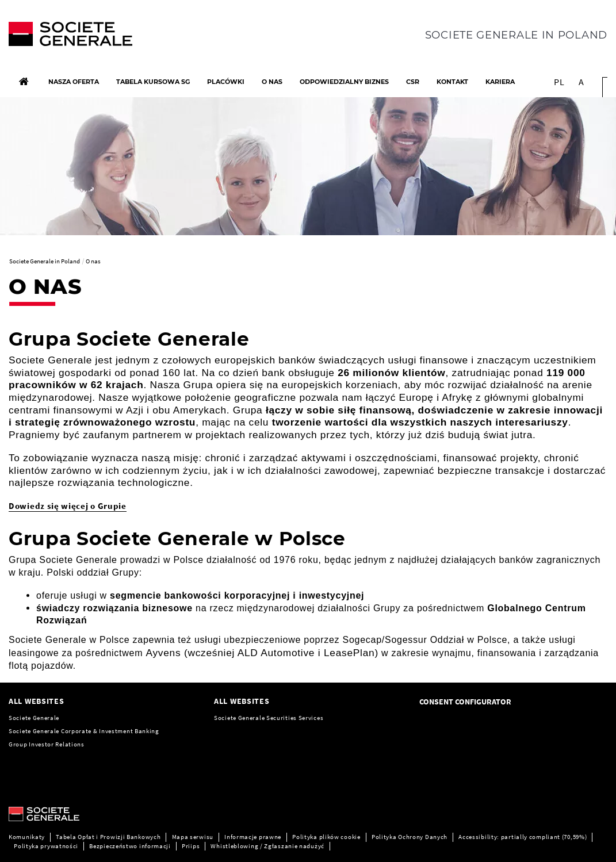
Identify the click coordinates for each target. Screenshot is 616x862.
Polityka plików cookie (326, 837)
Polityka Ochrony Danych (410, 837)
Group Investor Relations (47, 744)
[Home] (24, 82)
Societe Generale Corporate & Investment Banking (84, 731)
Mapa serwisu (193, 837)
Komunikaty (27, 837)
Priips (191, 846)
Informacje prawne (253, 837)
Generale (252, 718)
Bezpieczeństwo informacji (130, 846)
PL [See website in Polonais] (559, 82)
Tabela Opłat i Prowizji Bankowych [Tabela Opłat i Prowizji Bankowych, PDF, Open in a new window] (108, 837)
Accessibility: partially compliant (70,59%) (523, 837)
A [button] (581, 82)
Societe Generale (34, 718)
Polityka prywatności (46, 846)
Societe (226, 718)
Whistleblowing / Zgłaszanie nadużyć (267, 846)
